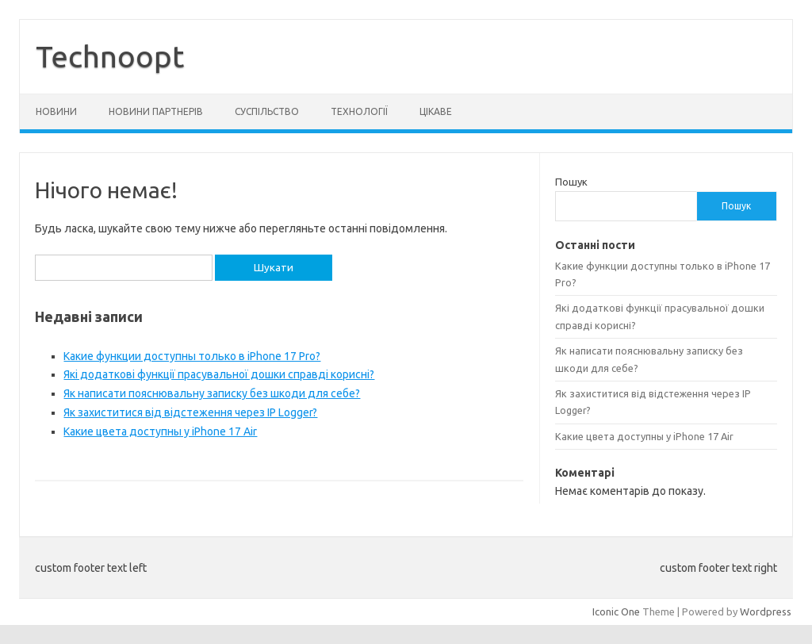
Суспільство (267, 111)
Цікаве (436, 111)
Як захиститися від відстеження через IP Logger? (190, 412)
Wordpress (766, 611)
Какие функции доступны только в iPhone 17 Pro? (192, 356)
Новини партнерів (156, 111)
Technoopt (110, 56)
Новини (56, 111)
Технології (359, 111)
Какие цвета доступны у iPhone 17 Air (160, 431)
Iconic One (616, 611)
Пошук (571, 182)
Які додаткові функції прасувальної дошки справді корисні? (219, 374)
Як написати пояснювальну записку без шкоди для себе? (212, 393)
